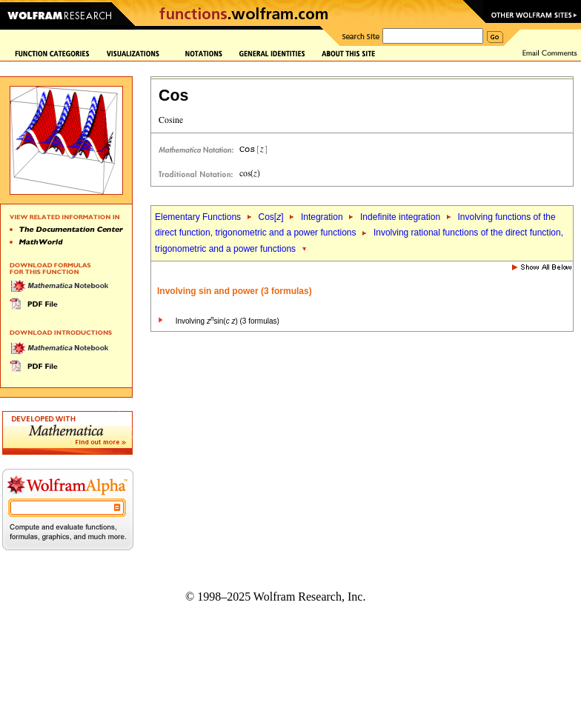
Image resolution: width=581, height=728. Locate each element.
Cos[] (270, 217)
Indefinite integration (400, 217)
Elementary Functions (198, 217)
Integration (322, 217)
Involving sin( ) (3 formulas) (228, 321)
